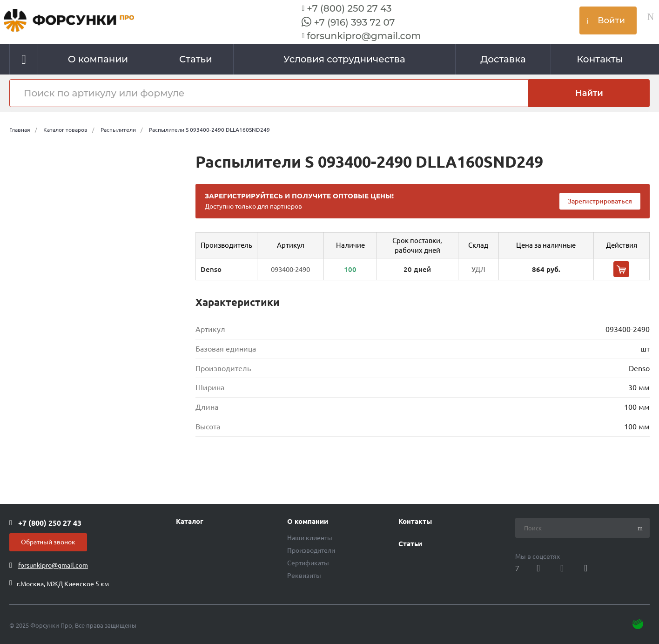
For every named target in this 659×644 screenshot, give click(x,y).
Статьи (410, 544)
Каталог (190, 522)
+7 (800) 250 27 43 (349, 8)
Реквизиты (304, 576)
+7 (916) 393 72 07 (354, 22)
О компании (308, 522)
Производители (311, 550)
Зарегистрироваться (600, 201)
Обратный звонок (48, 542)
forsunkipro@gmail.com (364, 36)
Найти (589, 93)
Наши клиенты (310, 538)
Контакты (415, 522)
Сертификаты (308, 563)
